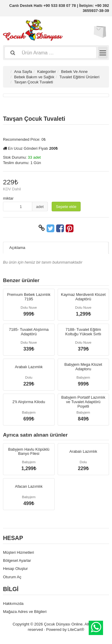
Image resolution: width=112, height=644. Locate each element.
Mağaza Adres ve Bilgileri (25, 612)
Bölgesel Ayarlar (17, 560)
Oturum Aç (12, 577)
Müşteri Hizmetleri (19, 552)
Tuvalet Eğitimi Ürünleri (79, 77)
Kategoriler (46, 72)
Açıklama (17, 248)
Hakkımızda (13, 604)
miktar (8, 198)
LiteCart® (76, 630)
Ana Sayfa (23, 72)
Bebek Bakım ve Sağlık (34, 77)
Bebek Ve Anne (75, 72)
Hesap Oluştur (15, 569)
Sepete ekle (66, 207)
